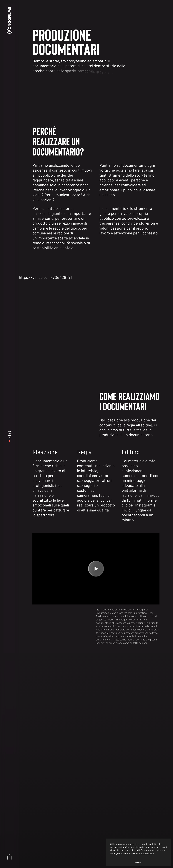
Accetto (139, 862)
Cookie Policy (148, 853)
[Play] (96, 569)
